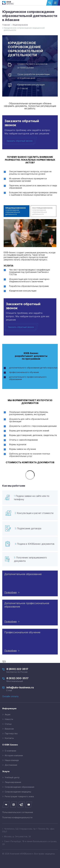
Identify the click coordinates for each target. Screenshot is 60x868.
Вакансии (9, 729)
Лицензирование (20, 25)
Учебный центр (12, 777)
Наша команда (12, 760)
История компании (14, 756)
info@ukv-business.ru (30, 689)
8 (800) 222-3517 (30, 670)
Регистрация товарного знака (19, 797)
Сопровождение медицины (18, 792)
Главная (6, 25)
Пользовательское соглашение (18, 812)
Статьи (8, 724)
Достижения (11, 765)
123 (4, 661)
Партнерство (11, 734)
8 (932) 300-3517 (30, 680)
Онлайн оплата (10, 696)
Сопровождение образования (19, 787)
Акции (8, 715)
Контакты (9, 738)
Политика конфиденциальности (17, 817)
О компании (10, 751)
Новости (9, 719)
